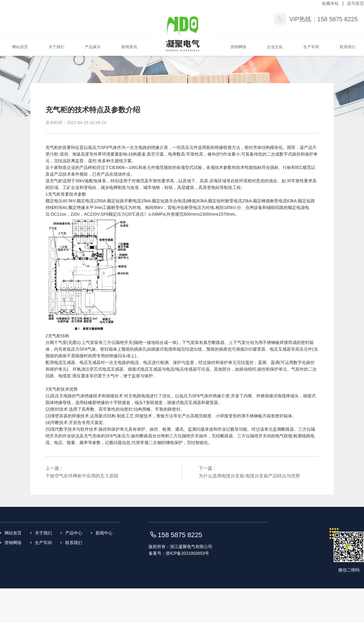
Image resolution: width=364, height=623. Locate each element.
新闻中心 (104, 533)
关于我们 (56, 47)
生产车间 (311, 47)
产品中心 (74, 533)
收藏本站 (330, 3)
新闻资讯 (129, 47)
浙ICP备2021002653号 (187, 553)
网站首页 (20, 47)
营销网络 (238, 47)
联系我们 (348, 47)
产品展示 (93, 47)
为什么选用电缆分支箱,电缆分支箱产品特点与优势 (249, 476)
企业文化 (275, 47)
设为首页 (356, 3)
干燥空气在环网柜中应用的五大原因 (82, 476)
